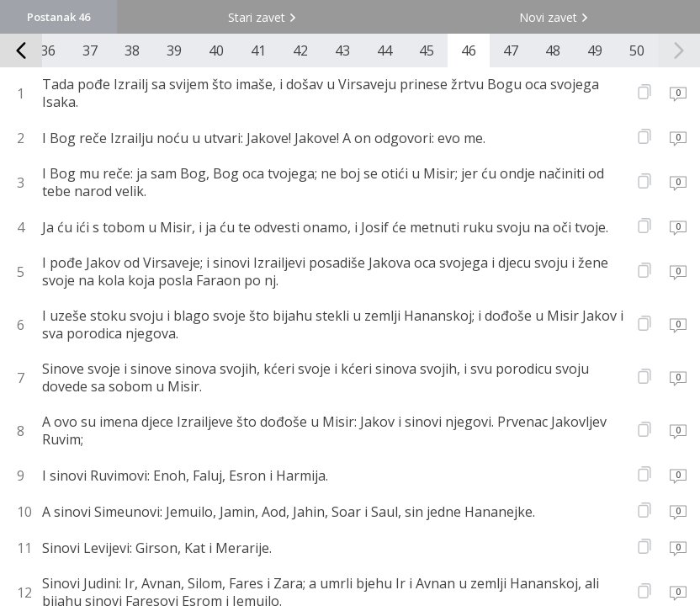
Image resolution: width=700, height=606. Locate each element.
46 (469, 50)
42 (300, 50)
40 (216, 50)
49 (595, 50)
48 (553, 50)
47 (511, 50)
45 (427, 50)
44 (384, 50)
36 (48, 50)
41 (258, 50)
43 (342, 50)
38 (132, 50)
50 (637, 50)
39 (174, 50)
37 (90, 50)
